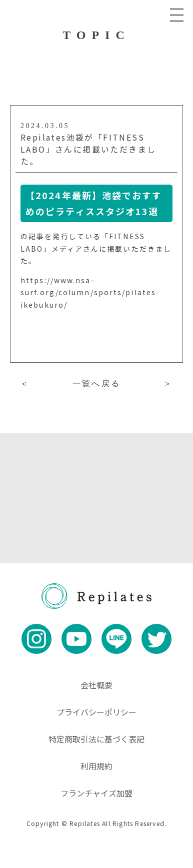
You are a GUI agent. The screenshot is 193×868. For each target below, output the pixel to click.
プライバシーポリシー (96, 712)
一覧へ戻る (96, 383)
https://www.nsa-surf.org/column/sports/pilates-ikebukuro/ (90, 292)
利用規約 (96, 766)
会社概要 (96, 685)
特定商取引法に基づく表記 (96, 739)
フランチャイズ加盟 (96, 793)
